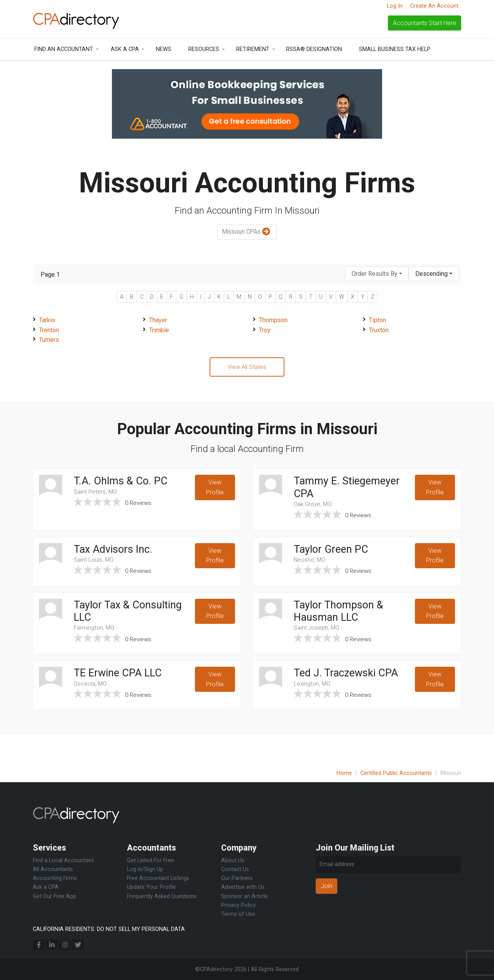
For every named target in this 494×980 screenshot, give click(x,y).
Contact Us (235, 870)
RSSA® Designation (314, 49)
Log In (395, 6)
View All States (247, 368)
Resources (204, 49)
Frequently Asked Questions (162, 896)
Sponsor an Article (244, 896)
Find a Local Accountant (63, 861)
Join (327, 886)
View (215, 490)
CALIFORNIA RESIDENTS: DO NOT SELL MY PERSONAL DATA (109, 929)
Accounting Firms (55, 879)
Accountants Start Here (425, 23)
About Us (233, 861)
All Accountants (53, 870)
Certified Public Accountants (396, 773)
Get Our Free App (54, 896)
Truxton (379, 330)
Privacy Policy (239, 905)
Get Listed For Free (151, 861)
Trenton (49, 330)
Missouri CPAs (247, 232)
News (164, 49)
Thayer (158, 320)
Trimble (159, 330)
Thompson (273, 320)
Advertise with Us (243, 887)
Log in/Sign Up (145, 870)
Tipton (377, 320)
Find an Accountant (64, 49)
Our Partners (237, 879)
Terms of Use (238, 914)
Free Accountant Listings (158, 879)
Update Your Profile (151, 887)
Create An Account (434, 6)
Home (344, 773)
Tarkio (47, 320)
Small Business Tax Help (395, 49)
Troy (265, 330)
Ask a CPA (125, 49)
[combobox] (377, 274)
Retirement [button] (253, 49)
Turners (49, 340)
